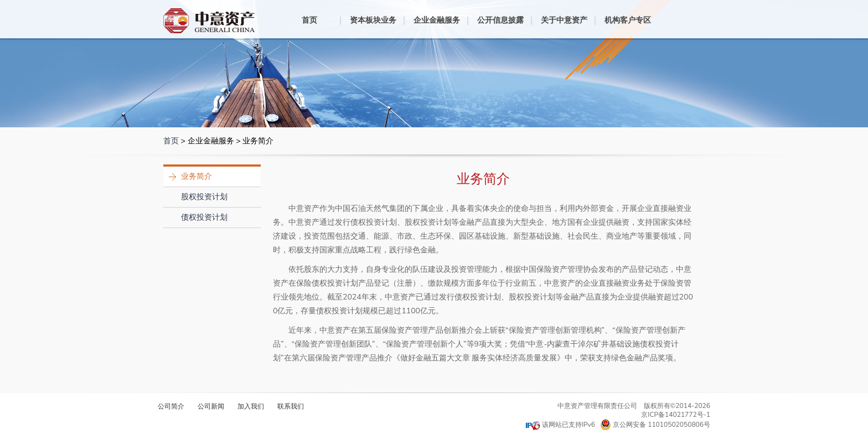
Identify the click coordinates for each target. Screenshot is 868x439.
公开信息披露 (500, 20)
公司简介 (171, 406)
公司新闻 (211, 406)
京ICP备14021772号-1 (676, 415)
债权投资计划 (204, 217)
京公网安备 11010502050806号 (655, 425)
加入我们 (251, 406)
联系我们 (291, 406)
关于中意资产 (564, 20)
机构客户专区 (628, 20)
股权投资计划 (204, 197)
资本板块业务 (373, 20)
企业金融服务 (437, 20)
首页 (309, 20)
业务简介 (197, 176)
